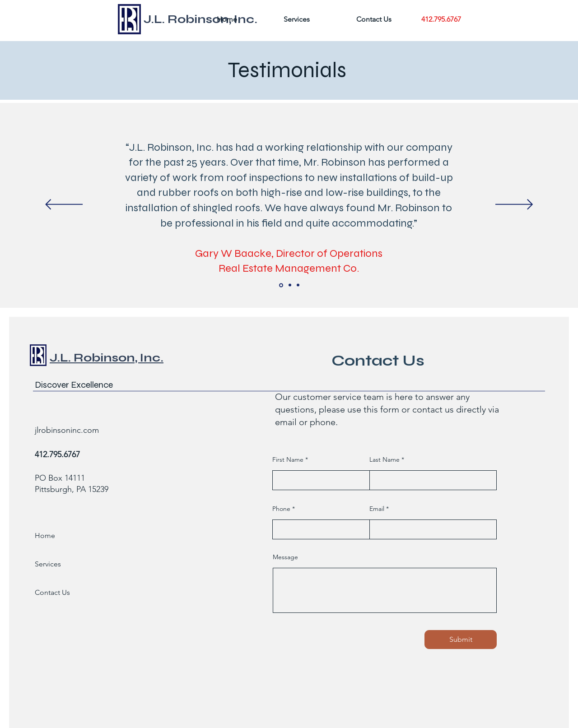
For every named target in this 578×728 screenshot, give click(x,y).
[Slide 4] (281, 285)
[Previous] (64, 205)
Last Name (385, 459)
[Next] (514, 205)
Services (48, 564)
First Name (288, 459)
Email (377, 509)
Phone (281, 509)
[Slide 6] (298, 285)
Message (285, 557)
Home (45, 536)
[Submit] (461, 640)
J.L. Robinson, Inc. (107, 358)
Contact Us (52, 592)
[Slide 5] (290, 285)
